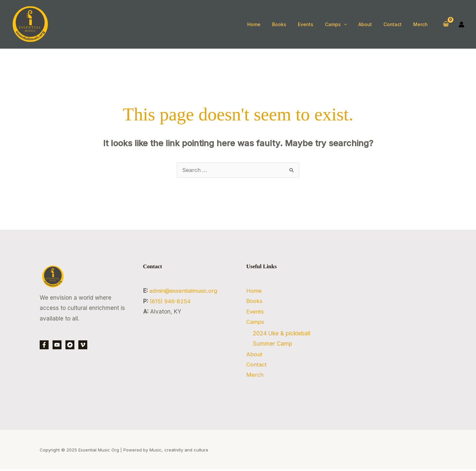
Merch (255, 376)
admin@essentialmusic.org (185, 291)
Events (255, 312)
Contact (257, 365)
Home (254, 291)
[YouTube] (57, 345)
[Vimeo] (83, 345)
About (254, 355)
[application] (352, 24)
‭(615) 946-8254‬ (171, 301)
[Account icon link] (461, 24)
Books (254, 301)
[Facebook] (44, 345)
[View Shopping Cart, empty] (446, 24)
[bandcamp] (70, 345)
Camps (256, 322)
